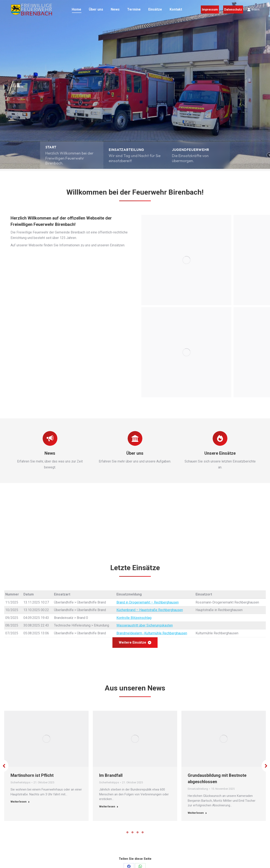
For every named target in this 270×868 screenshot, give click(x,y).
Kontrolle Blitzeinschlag (134, 618)
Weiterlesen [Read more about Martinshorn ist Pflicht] (20, 802)
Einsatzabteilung (198, 789)
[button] (72, 155)
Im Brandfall (111, 775)
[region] (135, 84)
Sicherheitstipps (20, 782)
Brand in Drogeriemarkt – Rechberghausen (148, 602)
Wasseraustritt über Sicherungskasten (145, 625)
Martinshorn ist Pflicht (32, 775)
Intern (253, 9)
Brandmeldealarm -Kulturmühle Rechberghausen (152, 633)
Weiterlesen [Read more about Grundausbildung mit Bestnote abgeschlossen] (197, 813)
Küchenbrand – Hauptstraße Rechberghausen (150, 610)
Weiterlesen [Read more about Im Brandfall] (109, 806)
